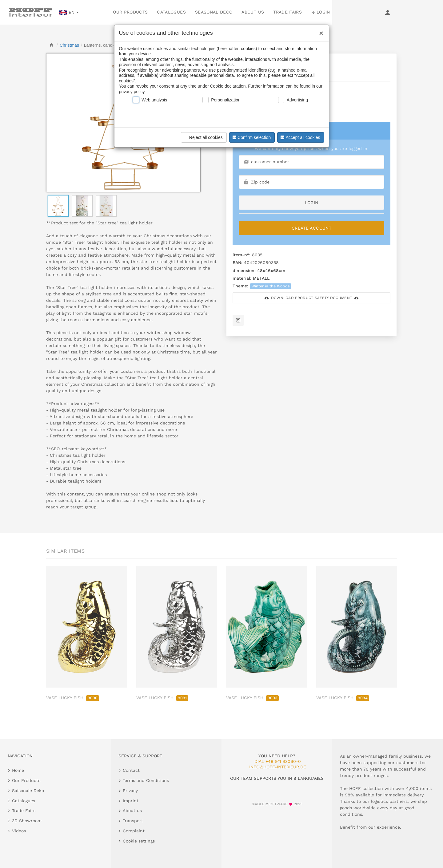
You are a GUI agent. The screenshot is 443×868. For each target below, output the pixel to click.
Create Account (311, 228)
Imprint (131, 801)
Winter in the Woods (271, 286)
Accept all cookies (300, 137)
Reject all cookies (203, 137)
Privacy (130, 791)
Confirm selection (251, 137)
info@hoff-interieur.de (278, 767)
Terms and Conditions (146, 780)
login (312, 203)
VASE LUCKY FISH (73, 698)
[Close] (320, 31)
